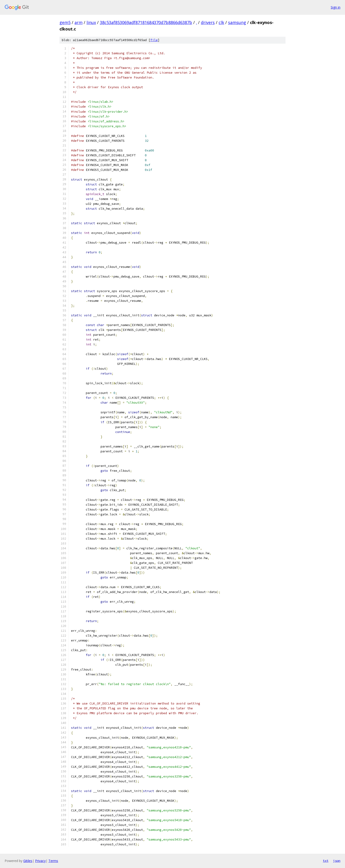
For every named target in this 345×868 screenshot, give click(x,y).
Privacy (40, 861)
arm (79, 22)
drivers (208, 22)
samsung (237, 22)
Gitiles (28, 861)
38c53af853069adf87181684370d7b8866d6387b (146, 22)
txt (326, 861)
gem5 (65, 22)
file (154, 40)
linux (91, 22)
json (337, 861)
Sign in (336, 7)
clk (221, 22)
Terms (53, 861)
